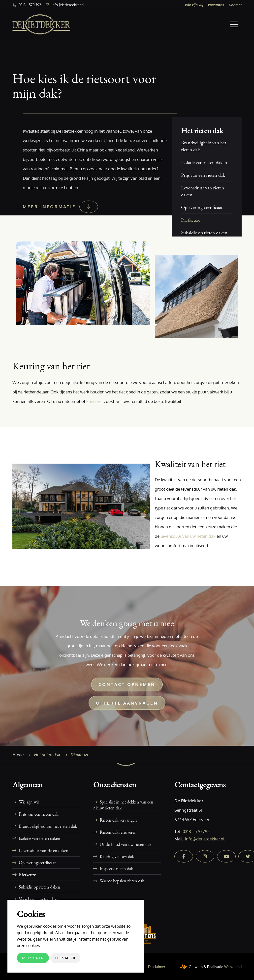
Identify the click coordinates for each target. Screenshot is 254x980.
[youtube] (226, 856)
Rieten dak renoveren (118, 832)
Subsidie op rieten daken (204, 233)
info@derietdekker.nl (68, 5)
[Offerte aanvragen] (127, 703)
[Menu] (234, 24)
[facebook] (184, 856)
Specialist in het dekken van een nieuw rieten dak (123, 805)
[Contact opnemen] (127, 684)
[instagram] (205, 856)
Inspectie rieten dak (116, 868)
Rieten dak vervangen (118, 820)
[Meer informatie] (60, 207)
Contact (235, 5)
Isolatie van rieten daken (204, 162)
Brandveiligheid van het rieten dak (204, 146)
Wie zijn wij (194, 5)
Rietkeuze (191, 220)
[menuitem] (194, 5)
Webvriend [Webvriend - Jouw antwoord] (233, 967)
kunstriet (95, 401)
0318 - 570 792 (30, 5)
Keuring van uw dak (117, 856)
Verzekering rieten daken (40, 899)
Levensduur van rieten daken (203, 191)
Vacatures (216, 5)
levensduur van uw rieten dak (188, 536)
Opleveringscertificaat (202, 207)
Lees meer (65, 958)
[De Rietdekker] (41, 24)
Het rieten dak (202, 131)
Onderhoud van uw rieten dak (126, 844)
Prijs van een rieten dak (203, 175)
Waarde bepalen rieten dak (122, 881)
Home (18, 755)
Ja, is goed (33, 958)
